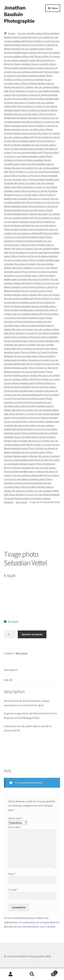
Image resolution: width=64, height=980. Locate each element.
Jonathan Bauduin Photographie (19, 14)
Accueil (12, 33)
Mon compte (11, 974)
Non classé (21, 502)
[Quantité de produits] (10, 634)
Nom (12, 874)
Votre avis (15, 827)
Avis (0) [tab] (8, 680)
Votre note (16, 818)
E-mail (13, 890)
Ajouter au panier (32, 634)
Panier (50, 972)
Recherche (32, 974)
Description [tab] (11, 670)
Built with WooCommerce (19, 960)
